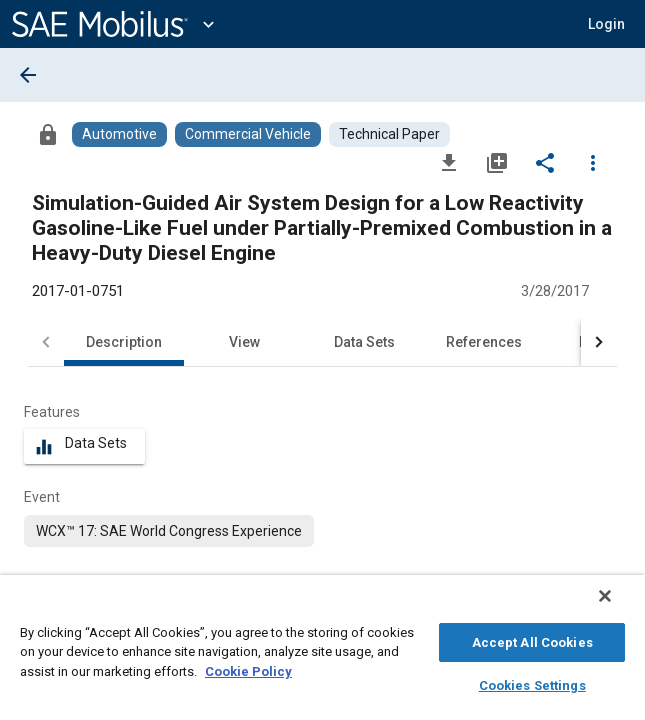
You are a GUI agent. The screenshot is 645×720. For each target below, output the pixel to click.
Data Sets (364, 342)
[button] (606, 24)
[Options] (593, 162)
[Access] (48, 134)
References (484, 342)
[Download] (449, 162)
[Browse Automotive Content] (119, 134)
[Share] (545, 162)
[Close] (619, 606)
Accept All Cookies (532, 639)
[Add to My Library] (497, 162)
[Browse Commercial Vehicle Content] (248, 134)
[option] (169, 531)
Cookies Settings (532, 682)
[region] (322, 652)
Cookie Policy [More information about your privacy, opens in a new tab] (248, 668)
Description (124, 342)
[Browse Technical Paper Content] (389, 134)
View (244, 342)
